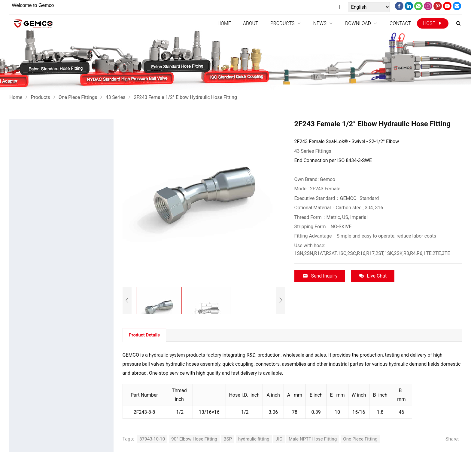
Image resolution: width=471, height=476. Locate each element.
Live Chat (373, 276)
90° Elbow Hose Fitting (197, 439)
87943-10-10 (153, 439)
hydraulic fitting (259, 439)
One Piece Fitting (370, 439)
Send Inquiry (320, 276)
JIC (285, 439)
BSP (232, 439)
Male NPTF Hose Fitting (320, 439)
